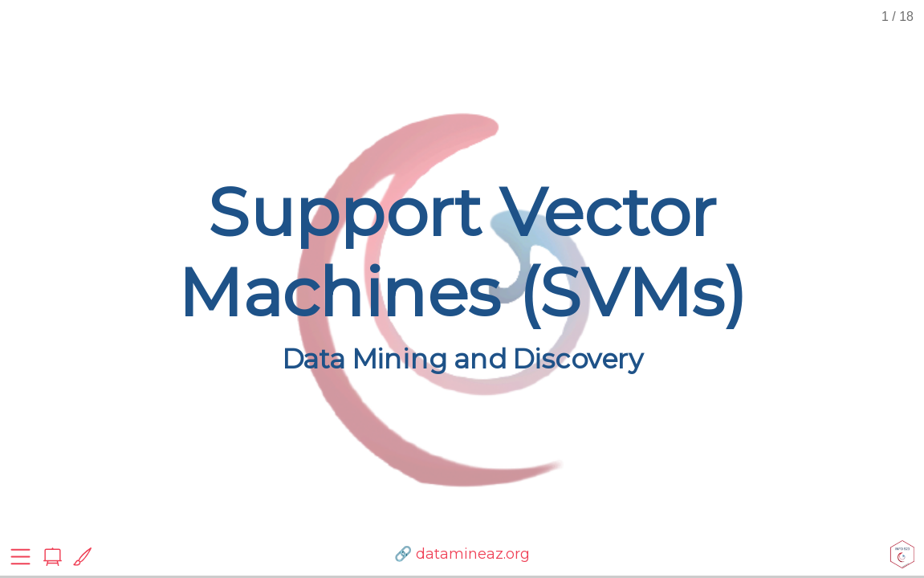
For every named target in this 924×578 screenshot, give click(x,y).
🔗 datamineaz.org (462, 554)
